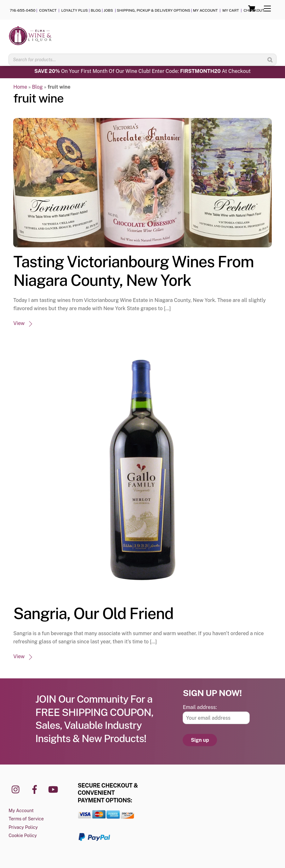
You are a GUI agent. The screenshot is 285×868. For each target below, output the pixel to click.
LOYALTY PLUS (75, 10)
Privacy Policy (23, 827)
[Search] (270, 60)
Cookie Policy (23, 835)
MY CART (231, 10)
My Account (21, 810)
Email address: (200, 707)
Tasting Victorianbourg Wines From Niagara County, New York (133, 271)
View (19, 323)
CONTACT (48, 10)
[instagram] (17, 789)
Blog (37, 87)
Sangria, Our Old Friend (93, 613)
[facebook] (36, 789)
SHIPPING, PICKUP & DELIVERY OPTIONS (154, 10)
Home (20, 87)
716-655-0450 (23, 10)
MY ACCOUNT (205, 10)
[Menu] (267, 9)
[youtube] (54, 789)
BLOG (96, 10)
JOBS (109, 10)
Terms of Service (26, 819)
